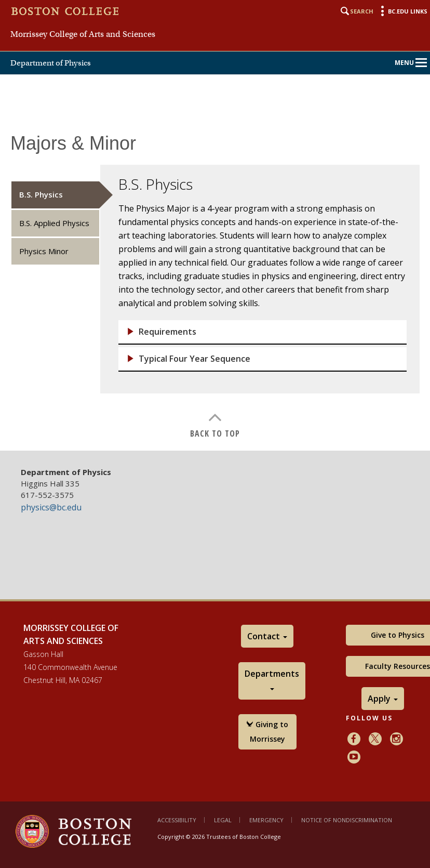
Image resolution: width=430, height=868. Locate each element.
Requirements (167, 332)
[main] (215, 284)
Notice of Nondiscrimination (347, 820)
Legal (223, 820)
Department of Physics (51, 63)
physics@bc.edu (51, 507)
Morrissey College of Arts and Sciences (83, 34)
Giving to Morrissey (267, 732)
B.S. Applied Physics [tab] (54, 223)
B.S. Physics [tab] (41, 194)
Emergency (266, 820)
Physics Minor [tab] (44, 251)
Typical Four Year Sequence (194, 359)
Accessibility (177, 820)
